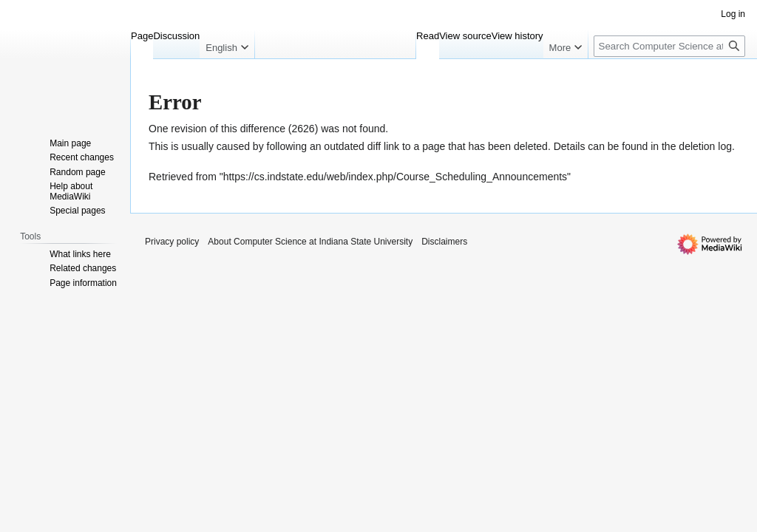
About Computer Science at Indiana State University (310, 242)
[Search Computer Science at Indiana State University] (669, 46)
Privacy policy (172, 242)
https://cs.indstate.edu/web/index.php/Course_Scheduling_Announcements (395, 177)
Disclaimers (444, 242)
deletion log (705, 146)
